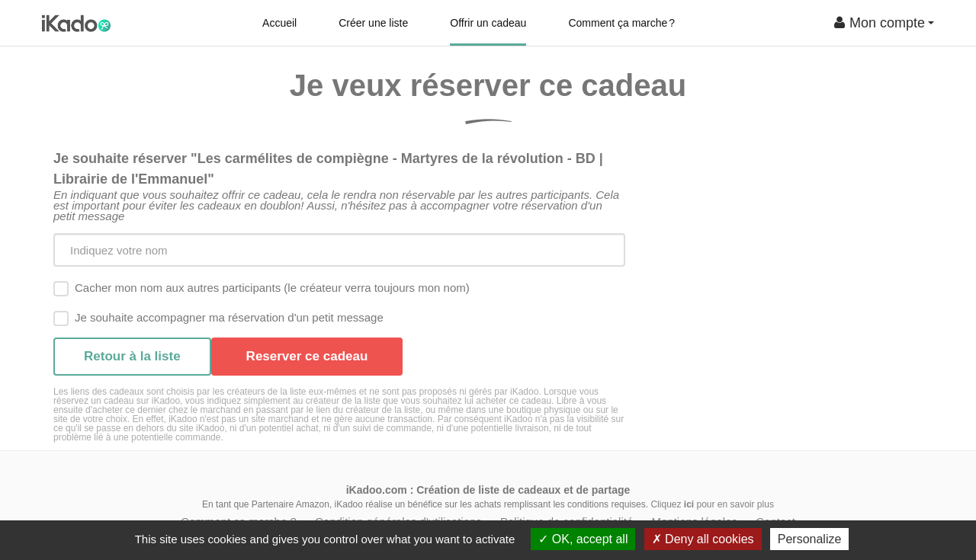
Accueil (279, 23)
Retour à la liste (132, 356)
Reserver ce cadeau (307, 356)
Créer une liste (373, 23)
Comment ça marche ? (621, 23)
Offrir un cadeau (488, 23)
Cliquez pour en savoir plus (712, 504)
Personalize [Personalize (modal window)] (810, 539)
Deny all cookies (703, 539)
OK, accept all (583, 539)
